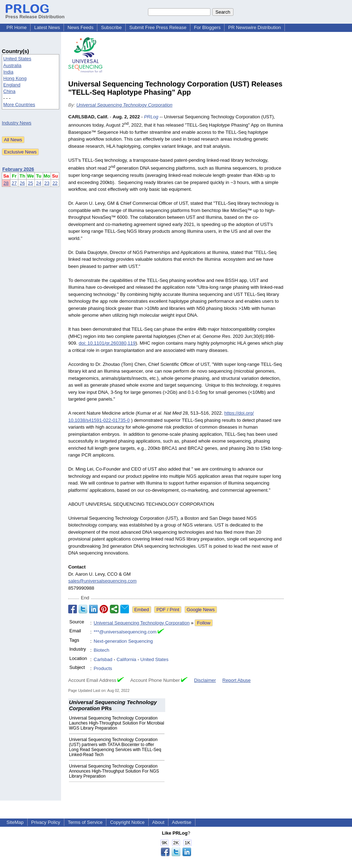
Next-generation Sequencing (123, 641)
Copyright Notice (127, 822)
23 (47, 183)
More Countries (19, 105)
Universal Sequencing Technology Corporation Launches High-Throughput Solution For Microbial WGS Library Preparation (117, 723)
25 (31, 183)
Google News (201, 610)
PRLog (151, 117)
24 (39, 183)
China (9, 91)
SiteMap (15, 822)
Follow (204, 623)
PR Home (17, 27)
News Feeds (80, 27)
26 (22, 183)
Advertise (182, 822)
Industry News (17, 123)
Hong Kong (15, 78)
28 (6, 183)
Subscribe (111, 27)
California (126, 659)
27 (14, 183)
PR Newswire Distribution (254, 27)
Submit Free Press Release (158, 27)
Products (103, 668)
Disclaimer (205, 680)
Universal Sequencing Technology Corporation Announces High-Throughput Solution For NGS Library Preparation (114, 771)
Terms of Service (85, 822)
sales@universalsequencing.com (102, 581)
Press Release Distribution (35, 14)
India (8, 72)
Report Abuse (237, 680)
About (158, 822)
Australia (12, 65)
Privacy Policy (46, 822)
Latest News (47, 27)
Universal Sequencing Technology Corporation (124, 105)
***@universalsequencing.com (125, 632)
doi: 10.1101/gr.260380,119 (107, 343)
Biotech (101, 650)
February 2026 (18, 169)
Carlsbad (103, 659)
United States (17, 59)
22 (55, 183)
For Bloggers (207, 27)
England (12, 85)
